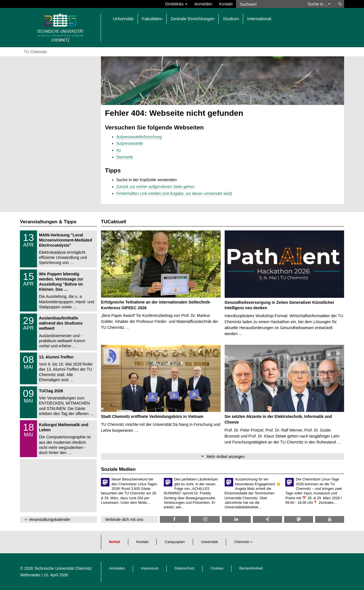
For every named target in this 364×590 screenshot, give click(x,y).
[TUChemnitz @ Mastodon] (299, 519)
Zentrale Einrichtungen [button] (193, 19)
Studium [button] (231, 19)
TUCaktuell (114, 222)
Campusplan (175, 542)
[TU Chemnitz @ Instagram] (205, 519)
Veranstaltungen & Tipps (48, 222)
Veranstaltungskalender (49, 519)
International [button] (259, 19)
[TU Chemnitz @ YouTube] (330, 519)
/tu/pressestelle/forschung (139, 137)
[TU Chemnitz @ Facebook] (174, 519)
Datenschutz (185, 568)
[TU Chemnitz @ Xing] (267, 519)
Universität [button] (123, 19)
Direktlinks (176, 4)
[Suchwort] (269, 4)
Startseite (125, 157)
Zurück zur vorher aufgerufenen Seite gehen (155, 187)
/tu (119, 150)
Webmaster (30, 575)
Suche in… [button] (319, 4)
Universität (210, 542)
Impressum (150, 568)
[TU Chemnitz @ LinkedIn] (236, 519)
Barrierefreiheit (251, 568)
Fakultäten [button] (152, 19)
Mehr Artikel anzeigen (226, 457)
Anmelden (203, 4)
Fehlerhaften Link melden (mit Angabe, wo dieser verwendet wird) (174, 193)
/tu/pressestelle (130, 143)
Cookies (217, 568)
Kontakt (226, 4)
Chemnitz (242, 542)
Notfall (114, 542)
